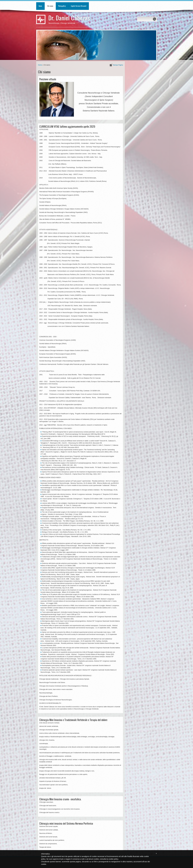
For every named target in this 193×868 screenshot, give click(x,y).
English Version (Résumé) (79, 6)
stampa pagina (118, 65)
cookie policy (113, 859)
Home (40, 6)
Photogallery (62, 6)
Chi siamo (50, 6)
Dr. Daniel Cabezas (69, 18)
